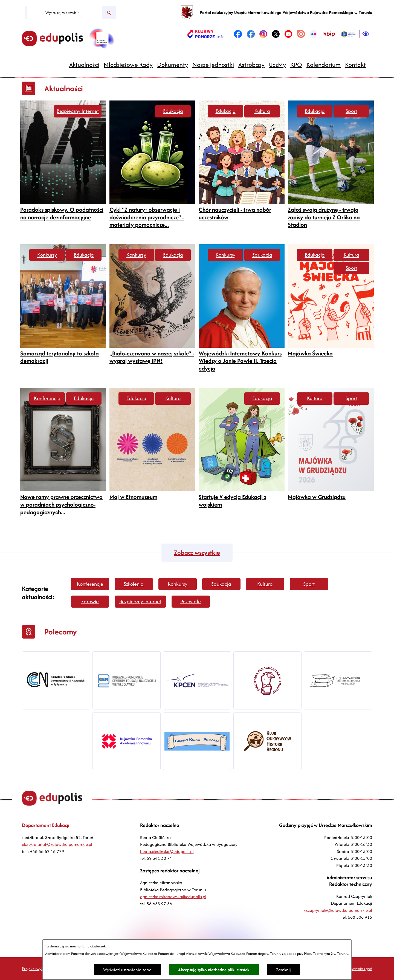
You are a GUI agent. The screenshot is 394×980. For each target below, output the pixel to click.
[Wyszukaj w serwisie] (65, 13)
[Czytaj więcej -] (63, 163)
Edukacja (173, 111)
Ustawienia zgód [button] (358, 969)
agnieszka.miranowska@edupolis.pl (173, 897)
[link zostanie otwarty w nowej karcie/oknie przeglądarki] (206, 34)
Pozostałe (191, 601)
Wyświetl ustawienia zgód (127, 970)
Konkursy (47, 255)
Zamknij (283, 970)
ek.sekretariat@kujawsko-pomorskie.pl (57, 844)
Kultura (262, 111)
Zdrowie (90, 601)
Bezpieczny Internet (78, 111)
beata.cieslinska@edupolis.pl (167, 851)
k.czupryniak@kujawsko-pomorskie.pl (338, 910)
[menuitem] (84, 65)
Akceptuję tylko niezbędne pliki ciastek (214, 970)
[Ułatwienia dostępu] (366, 34)
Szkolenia (134, 584)
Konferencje (47, 398)
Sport (351, 111)
